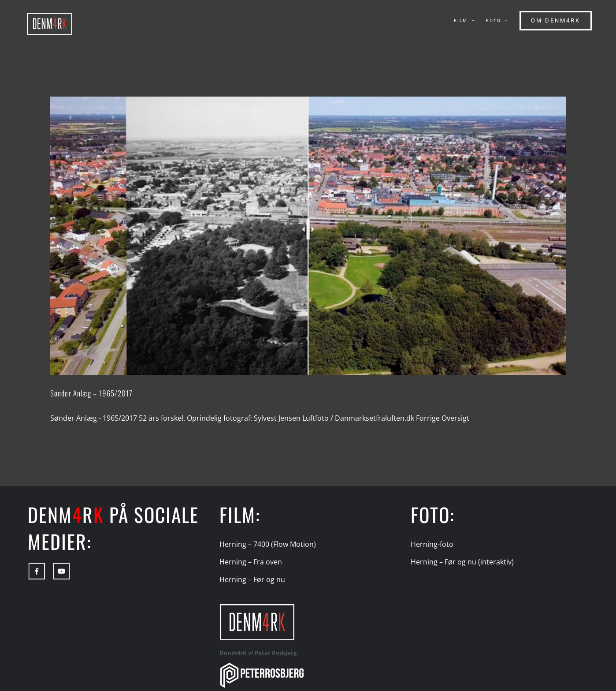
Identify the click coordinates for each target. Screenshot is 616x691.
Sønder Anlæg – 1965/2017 (91, 393)
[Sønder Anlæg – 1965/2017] (308, 236)
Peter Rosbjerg (276, 653)
